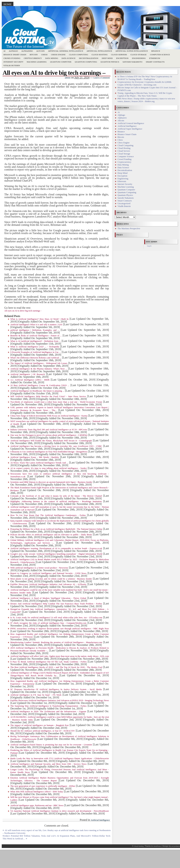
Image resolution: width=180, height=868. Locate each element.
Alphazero (27, 51)
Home (8, 4)
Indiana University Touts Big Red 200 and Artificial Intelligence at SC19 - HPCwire (49, 430)
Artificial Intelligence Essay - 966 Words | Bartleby (35, 457)
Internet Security (13, 62)
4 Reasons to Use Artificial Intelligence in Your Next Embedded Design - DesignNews (49, 452)
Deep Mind (107, 58)
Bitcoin (34, 55)
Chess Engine (58, 55)
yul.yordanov (176, 846)
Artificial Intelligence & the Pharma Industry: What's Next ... (39, 369)
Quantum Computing (86, 62)
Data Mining (52, 58)
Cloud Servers (119, 55)
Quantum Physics (110, 62)
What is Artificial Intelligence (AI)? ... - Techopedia (35, 347)
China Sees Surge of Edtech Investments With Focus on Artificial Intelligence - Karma (49, 416)
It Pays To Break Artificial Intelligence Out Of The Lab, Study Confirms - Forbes (48, 662)
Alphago (13, 51)
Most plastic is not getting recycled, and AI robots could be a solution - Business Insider (51, 579)
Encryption (122, 58)
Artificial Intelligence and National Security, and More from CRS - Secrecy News (48, 764)
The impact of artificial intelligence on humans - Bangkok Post (39, 725)
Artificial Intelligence (99, 51)
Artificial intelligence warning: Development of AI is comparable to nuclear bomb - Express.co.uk (56, 548)
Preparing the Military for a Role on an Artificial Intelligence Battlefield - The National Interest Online (56, 529)
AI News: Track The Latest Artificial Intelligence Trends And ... (39, 463)
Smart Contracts (155, 62)
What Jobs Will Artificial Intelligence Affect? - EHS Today (37, 792)
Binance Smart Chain (15, 55)
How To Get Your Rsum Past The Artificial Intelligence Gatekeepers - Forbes (48, 515)
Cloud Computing (79, 55)
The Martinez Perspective (129, 229)
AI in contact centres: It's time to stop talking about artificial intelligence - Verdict (49, 468)
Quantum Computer (61, 62)
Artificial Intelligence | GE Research (28, 374)
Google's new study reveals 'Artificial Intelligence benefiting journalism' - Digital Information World (56, 554)
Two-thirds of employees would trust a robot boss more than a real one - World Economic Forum (56, 402)
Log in (149, 246)
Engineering (139, 58)
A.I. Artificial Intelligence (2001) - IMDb (30, 380)
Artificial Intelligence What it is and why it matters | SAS (36, 325)
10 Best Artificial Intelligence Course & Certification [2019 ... (40, 385)
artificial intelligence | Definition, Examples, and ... (35, 330)
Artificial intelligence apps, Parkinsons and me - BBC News (37, 805)
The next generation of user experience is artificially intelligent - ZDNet (43, 786)
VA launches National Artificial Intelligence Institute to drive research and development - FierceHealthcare (60, 811)
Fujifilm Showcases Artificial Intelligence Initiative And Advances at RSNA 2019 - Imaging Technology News (60, 700)
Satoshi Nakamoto (132, 62)
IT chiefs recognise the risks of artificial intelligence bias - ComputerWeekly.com (48, 623)
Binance (156, 51)
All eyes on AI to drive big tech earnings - (23, 311)
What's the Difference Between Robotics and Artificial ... (36, 358)
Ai (4, 51)
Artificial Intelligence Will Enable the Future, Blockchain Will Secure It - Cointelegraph (51, 441)
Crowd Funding (12, 58)
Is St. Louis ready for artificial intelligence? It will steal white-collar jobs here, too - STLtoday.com (56, 618)
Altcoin (40, 51)
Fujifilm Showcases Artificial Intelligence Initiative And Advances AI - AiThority (48, 584)
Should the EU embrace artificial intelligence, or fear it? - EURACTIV (43, 731)
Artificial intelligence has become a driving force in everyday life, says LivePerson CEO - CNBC (56, 446)
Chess (44, 55)
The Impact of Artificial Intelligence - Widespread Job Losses (39, 363)
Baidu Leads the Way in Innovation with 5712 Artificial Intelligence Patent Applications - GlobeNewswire (60, 758)
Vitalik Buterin (12, 66)
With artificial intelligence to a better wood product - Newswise (39, 568)
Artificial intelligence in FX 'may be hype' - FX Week (36, 695)
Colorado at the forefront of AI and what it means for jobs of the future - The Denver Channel (56, 496)
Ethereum (155, 58)
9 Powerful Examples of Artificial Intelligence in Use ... (36, 352)
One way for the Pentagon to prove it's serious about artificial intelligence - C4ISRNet (49, 435)
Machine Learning (37, 62)
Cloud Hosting (100, 55)
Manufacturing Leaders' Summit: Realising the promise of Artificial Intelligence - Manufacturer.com (56, 642)
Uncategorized (124, 203)
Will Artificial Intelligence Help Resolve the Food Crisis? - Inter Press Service (48, 396)
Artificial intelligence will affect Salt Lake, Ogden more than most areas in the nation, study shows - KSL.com (60, 656)
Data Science (69, 58)
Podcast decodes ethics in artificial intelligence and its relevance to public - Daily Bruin (51, 535)
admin (68, 78)
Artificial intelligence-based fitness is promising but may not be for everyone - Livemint (51, 745)
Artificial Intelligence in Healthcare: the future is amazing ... (37, 391)
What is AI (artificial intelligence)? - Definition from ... (36, 341)
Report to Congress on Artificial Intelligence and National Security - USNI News (48, 573)
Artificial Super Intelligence (132, 51)
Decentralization (89, 58)
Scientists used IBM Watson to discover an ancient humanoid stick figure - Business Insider (51, 482)
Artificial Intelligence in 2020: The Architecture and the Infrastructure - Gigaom (48, 712)
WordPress (157, 846)
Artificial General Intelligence (66, 51)
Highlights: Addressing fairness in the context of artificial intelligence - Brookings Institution (56, 501)
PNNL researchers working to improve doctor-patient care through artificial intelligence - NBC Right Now (60, 629)
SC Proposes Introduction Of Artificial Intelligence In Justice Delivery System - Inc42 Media (56, 689)
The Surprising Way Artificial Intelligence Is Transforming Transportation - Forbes (48, 706)
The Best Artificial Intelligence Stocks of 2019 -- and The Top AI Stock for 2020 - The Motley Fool (56, 667)
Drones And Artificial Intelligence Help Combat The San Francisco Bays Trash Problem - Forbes (56, 604)
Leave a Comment (102, 78)
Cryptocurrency (33, 58)
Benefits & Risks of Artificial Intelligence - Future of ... (36, 336)
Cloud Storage (138, 55)
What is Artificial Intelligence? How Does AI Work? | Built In (39, 319)
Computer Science (160, 55)
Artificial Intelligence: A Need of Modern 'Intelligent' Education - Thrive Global (48, 598)
